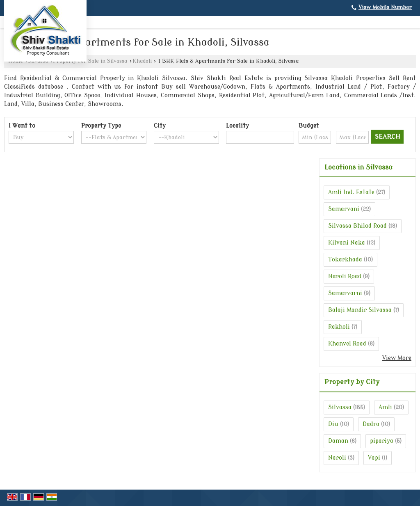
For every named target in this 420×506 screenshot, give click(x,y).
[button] (385, 7)
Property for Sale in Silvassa (90, 61)
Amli (385, 407)
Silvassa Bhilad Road (357, 226)
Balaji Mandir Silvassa (360, 310)
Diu (333, 424)
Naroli (337, 458)
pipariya (382, 441)
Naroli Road (345, 276)
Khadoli (142, 61)
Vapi (374, 458)
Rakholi (339, 327)
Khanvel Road (347, 344)
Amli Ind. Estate (351, 192)
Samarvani (344, 209)
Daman (338, 441)
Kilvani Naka (347, 243)
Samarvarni (345, 293)
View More (397, 358)
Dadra (371, 424)
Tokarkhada (345, 260)
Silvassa (340, 407)
